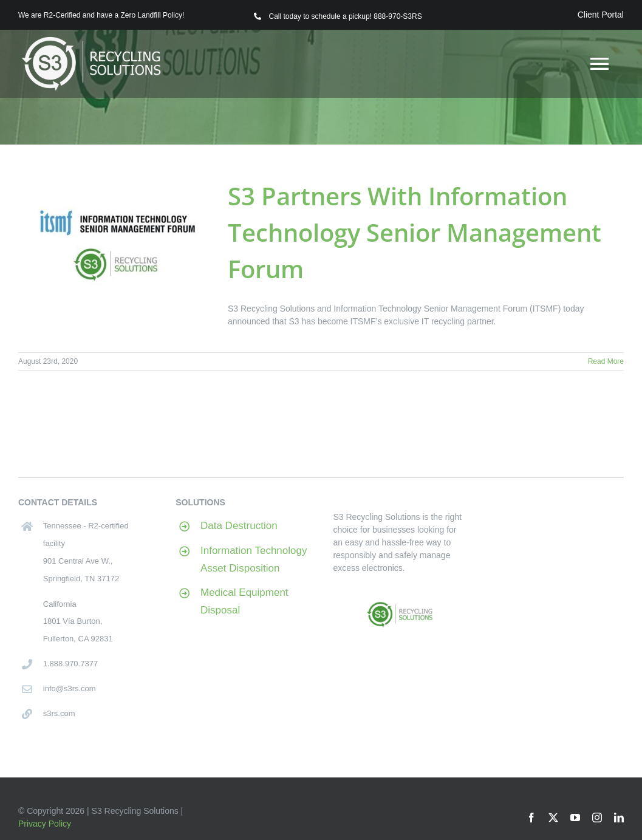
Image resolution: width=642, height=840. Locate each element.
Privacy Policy (45, 824)
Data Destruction (239, 526)
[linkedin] (619, 818)
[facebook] (531, 818)
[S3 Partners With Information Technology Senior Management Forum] (115, 239)
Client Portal (601, 15)
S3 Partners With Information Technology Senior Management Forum (415, 232)
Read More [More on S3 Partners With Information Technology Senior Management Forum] (606, 361)
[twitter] (553, 818)
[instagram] (597, 818)
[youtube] (575, 818)
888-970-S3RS (398, 16)
